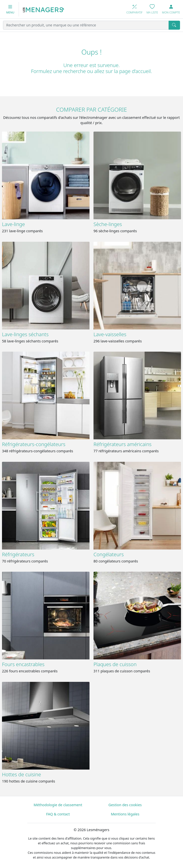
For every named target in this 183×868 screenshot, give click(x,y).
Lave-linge (13, 224)
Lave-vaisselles (110, 334)
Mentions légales (125, 814)
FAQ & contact (58, 814)
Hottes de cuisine (22, 774)
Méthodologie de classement (58, 805)
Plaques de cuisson (115, 664)
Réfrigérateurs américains (122, 444)
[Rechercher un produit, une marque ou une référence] (86, 25)
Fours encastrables (23, 664)
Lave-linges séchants (25, 334)
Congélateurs (109, 554)
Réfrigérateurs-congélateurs (34, 444)
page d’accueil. (136, 71)
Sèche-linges (108, 224)
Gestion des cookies (125, 805)
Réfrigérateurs (18, 554)
